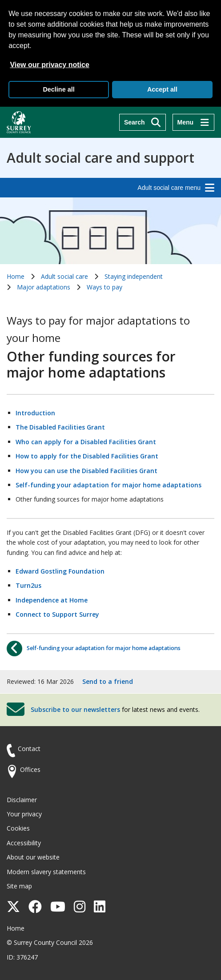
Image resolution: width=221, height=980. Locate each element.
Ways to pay (104, 287)
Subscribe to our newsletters (75, 709)
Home (16, 276)
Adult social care (64, 276)
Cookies (18, 828)
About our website (33, 857)
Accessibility (24, 843)
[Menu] (193, 122)
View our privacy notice (49, 65)
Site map (19, 886)
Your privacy (24, 814)
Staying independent (134, 276)
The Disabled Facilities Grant (60, 427)
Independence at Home (52, 600)
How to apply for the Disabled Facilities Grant (87, 456)
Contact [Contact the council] (29, 749)
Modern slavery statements (46, 872)
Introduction (35, 413)
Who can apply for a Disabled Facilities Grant (86, 442)
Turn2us (28, 585)
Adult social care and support (100, 158)
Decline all (58, 89)
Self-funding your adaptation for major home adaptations (108, 485)
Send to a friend (108, 681)
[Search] (143, 122)
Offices (30, 769)
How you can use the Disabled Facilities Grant (86, 471)
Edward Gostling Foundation (60, 571)
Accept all (162, 89)
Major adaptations (44, 287)
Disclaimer (22, 800)
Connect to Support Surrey (57, 614)
